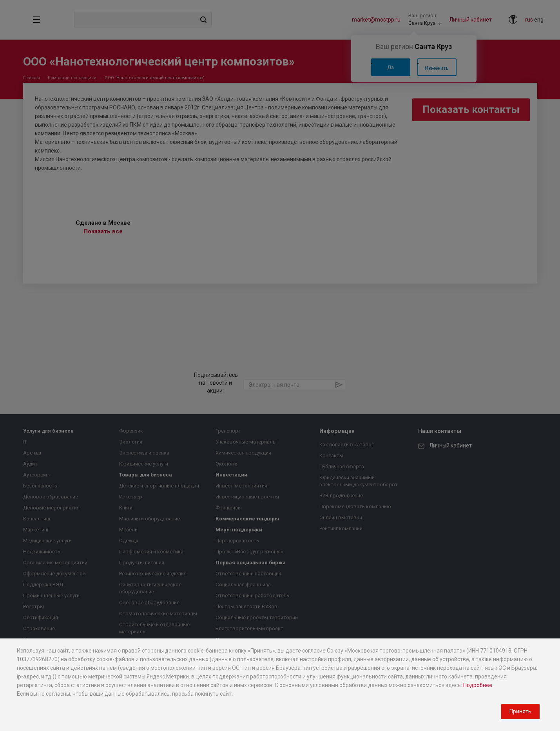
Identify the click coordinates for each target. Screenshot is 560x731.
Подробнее (478, 685)
